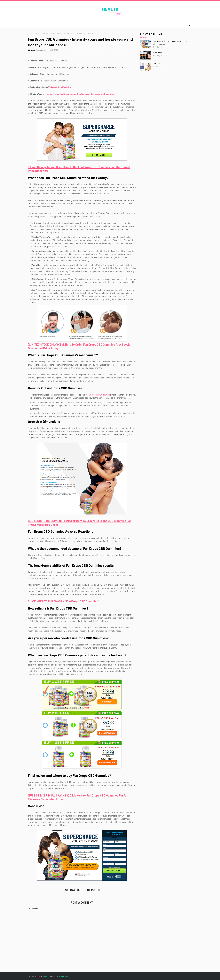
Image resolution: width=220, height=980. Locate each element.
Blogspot (46, 976)
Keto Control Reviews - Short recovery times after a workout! (171, 43)
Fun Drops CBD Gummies (99, 395)
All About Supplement (37, 50)
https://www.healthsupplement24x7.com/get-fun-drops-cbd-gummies (80, 94)
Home (30, 33)
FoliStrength (158, 52)
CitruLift (156, 64)
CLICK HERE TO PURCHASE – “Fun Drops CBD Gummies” (63, 601)
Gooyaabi (64, 976)
